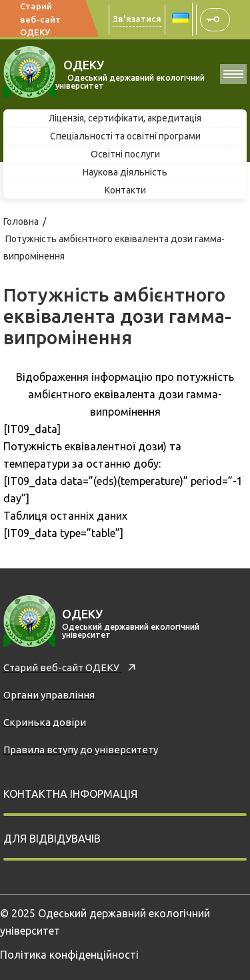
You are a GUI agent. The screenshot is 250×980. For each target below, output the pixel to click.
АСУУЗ (214, 20)
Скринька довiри (45, 722)
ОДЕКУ (80, 65)
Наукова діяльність (125, 172)
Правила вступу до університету (81, 750)
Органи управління (49, 695)
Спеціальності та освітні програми (125, 136)
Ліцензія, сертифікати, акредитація (125, 118)
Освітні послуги (125, 154)
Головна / (26, 221)
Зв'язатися (137, 19)
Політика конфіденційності (69, 955)
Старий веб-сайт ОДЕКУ (40, 19)
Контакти (125, 190)
